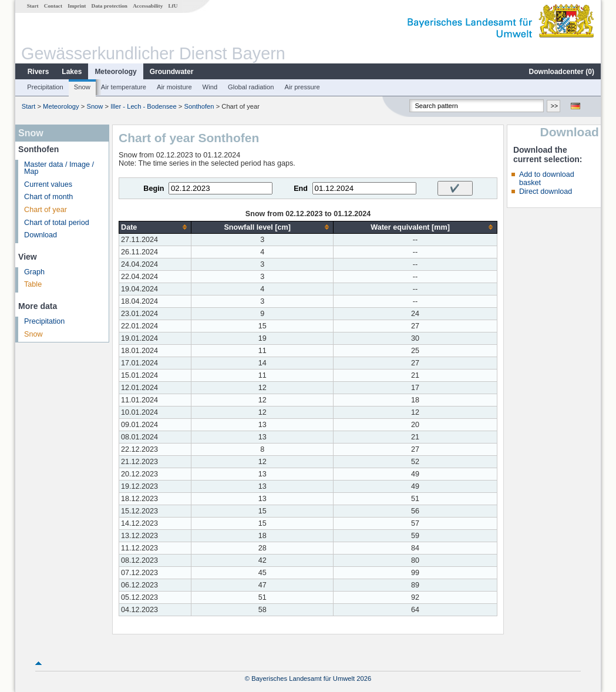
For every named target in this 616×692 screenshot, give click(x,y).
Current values (48, 184)
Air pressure (302, 87)
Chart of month (48, 197)
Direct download (546, 192)
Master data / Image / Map (59, 168)
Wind (210, 87)
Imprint (77, 6)
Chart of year (46, 210)
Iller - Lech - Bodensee (144, 106)
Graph (34, 272)
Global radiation (251, 87)
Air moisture (174, 87)
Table (33, 284)
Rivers (38, 72)
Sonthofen (199, 106)
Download (41, 235)
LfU (173, 6)
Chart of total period (57, 223)
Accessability (148, 6)
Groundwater (172, 72)
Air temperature (124, 87)
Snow (82, 87)
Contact (53, 6)
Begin (154, 189)
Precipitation (45, 87)
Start (33, 6)
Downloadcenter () (562, 72)
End (301, 189)
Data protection (110, 6)
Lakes (72, 72)
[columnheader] (155, 227)
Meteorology (115, 72)
